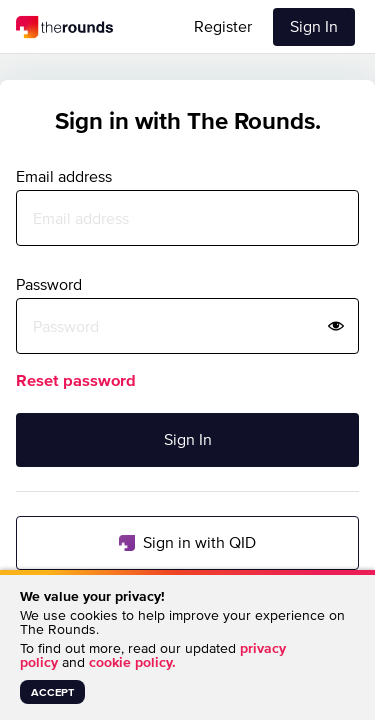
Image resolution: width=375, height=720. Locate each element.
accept (52, 692)
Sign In (314, 26)
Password (49, 284)
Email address (64, 176)
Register (223, 26)
